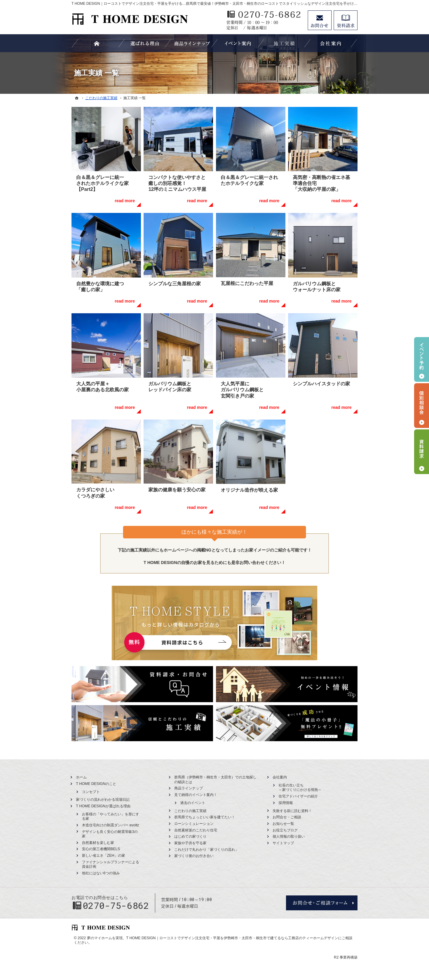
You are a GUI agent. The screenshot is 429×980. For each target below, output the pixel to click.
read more (125, 201)
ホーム (81, 777)
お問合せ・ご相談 (287, 817)
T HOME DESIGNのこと (96, 784)
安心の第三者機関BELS (101, 849)
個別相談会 (422, 406)
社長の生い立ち (300, 788)
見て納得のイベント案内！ (196, 795)
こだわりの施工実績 (190, 811)
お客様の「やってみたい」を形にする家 (111, 817)
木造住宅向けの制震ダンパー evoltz (111, 825)
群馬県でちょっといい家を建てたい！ (205, 817)
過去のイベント (193, 803)
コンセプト (91, 792)
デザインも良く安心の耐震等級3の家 (110, 834)
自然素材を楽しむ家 (98, 843)
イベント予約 (422, 359)
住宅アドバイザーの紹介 (298, 796)
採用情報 (286, 803)
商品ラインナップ (189, 788)
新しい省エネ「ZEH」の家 (104, 856)
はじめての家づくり (190, 836)
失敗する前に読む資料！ (292, 811)
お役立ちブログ (285, 830)
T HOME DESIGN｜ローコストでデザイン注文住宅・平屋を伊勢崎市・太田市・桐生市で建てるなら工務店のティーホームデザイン (232, 938)
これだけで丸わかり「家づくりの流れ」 (206, 850)
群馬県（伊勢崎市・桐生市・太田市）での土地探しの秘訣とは (215, 780)
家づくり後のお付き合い (194, 856)
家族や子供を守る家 (190, 843)
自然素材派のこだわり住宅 (196, 830)
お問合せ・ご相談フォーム (322, 903)
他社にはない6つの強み (101, 873)
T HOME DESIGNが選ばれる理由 (103, 806)
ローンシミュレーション (194, 824)
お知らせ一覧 (283, 824)
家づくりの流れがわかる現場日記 (103, 800)
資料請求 (346, 20)
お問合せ (320, 20)
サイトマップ (283, 843)
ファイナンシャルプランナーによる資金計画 (111, 864)
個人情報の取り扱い (289, 836)
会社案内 (280, 777)
